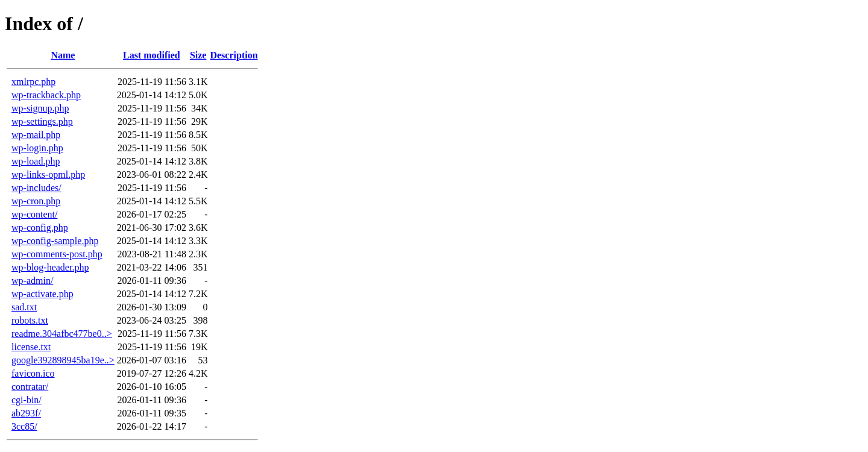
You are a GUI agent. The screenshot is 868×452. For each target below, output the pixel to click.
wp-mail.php (36, 135)
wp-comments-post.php (57, 254)
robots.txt (30, 320)
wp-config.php (40, 228)
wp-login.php (37, 148)
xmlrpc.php (33, 82)
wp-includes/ (36, 188)
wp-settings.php (42, 121)
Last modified (152, 55)
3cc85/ (24, 426)
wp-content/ (34, 214)
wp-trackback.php (46, 95)
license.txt (31, 347)
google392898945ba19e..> (63, 360)
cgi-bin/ (27, 400)
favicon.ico (33, 373)
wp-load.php (36, 161)
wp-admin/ (32, 281)
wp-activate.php (42, 294)
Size (198, 55)
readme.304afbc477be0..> (62, 334)
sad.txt (24, 307)
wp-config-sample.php (55, 241)
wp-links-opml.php (48, 174)
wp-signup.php (40, 108)
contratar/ (30, 387)
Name (63, 55)
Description (234, 55)
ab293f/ (26, 413)
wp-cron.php (36, 201)
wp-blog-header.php (50, 267)
